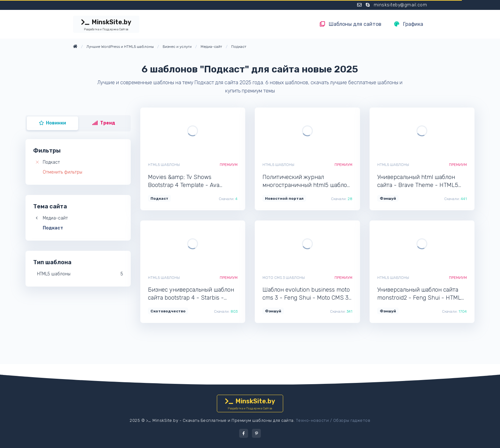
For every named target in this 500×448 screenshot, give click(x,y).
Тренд (104, 123)
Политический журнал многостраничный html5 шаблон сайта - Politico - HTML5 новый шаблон (306, 181)
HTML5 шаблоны (164, 165)
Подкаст (51, 162)
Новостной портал (284, 198)
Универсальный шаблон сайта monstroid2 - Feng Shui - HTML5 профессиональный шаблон (421, 294)
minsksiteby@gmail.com (401, 5)
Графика (409, 24)
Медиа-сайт (55, 218)
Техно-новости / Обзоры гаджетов (333, 420)
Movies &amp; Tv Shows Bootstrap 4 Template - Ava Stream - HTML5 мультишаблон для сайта (191, 181)
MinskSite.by (106, 25)
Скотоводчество (168, 311)
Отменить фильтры (62, 172)
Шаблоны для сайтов (351, 24)
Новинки (53, 123)
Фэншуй (388, 198)
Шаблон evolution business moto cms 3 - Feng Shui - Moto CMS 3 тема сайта (306, 294)
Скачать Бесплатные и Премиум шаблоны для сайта (238, 420)
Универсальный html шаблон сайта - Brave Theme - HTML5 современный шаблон (418, 181)
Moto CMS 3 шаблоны (284, 278)
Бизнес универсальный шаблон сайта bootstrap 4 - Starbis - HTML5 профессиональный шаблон (191, 294)
